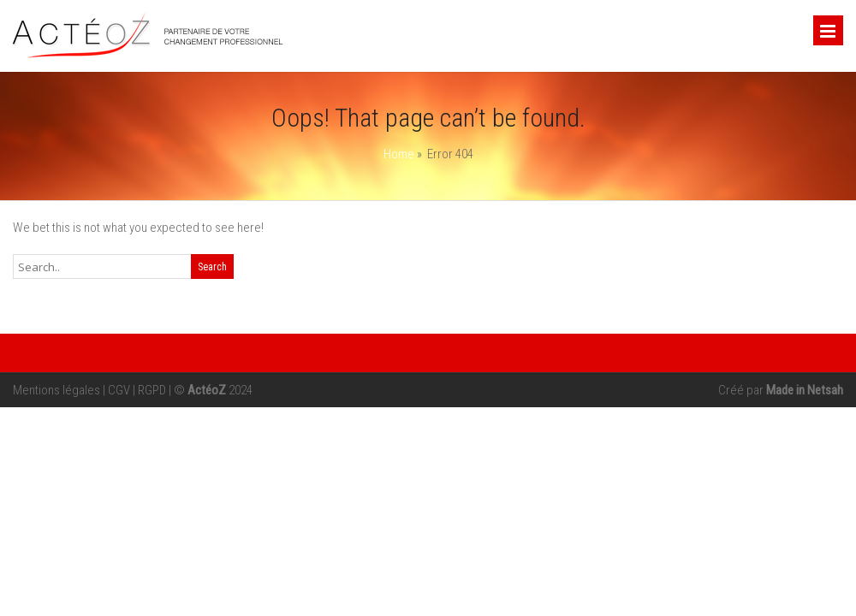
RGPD (152, 390)
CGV (119, 390)
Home (399, 154)
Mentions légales (56, 390)
